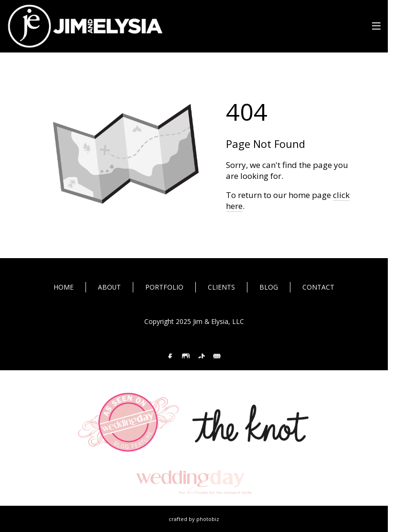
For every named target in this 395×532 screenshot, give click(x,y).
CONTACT (318, 287)
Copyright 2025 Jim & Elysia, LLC (194, 321)
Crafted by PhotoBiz (194, 519)
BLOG (269, 287)
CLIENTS (221, 287)
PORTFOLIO (164, 287)
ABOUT (109, 287)
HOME (64, 287)
